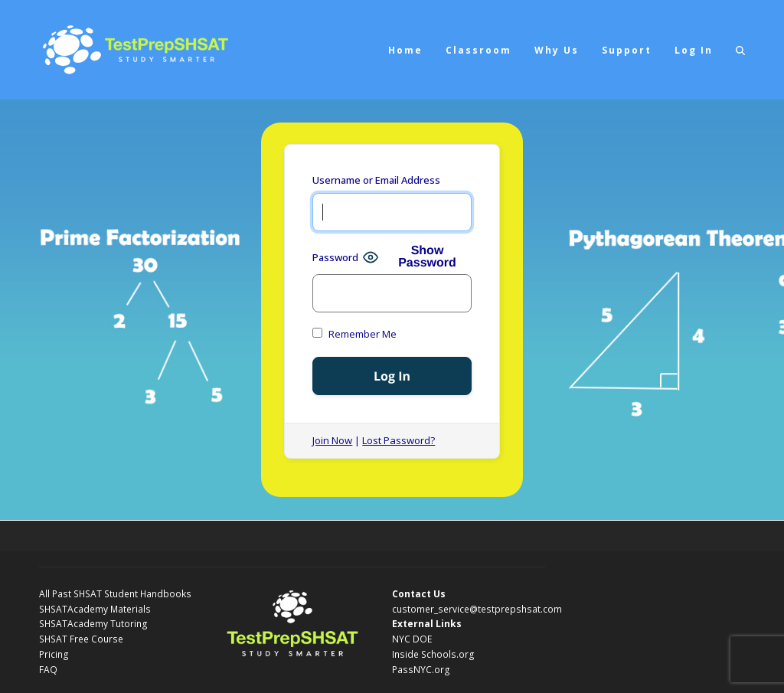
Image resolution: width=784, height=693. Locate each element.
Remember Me (354, 334)
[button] (740, 50)
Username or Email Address (376, 180)
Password (335, 257)
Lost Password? (399, 440)
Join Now (332, 440)
